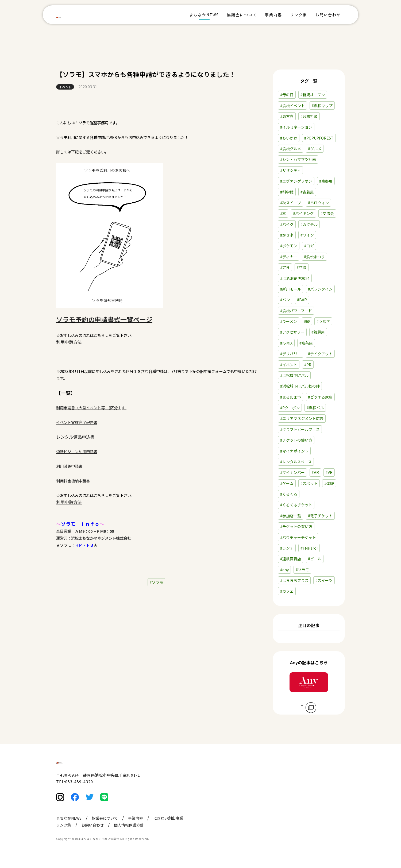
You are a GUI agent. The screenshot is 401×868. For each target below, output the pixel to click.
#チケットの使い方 (296, 440)
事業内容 (273, 15)
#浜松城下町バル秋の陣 (300, 386)
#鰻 (307, 321)
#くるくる (289, 494)
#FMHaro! (309, 548)
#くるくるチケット (296, 505)
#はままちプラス (294, 580)
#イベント (289, 365)
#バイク (287, 224)
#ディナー (289, 257)
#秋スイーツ (291, 203)
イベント (65, 87)
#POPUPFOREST (319, 138)
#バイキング (303, 213)
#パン (285, 300)
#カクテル (309, 224)
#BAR (302, 300)
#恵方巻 (287, 116)
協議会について (242, 15)
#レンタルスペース (296, 462)
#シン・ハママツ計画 (298, 159)
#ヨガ (309, 246)
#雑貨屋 (318, 332)
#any (284, 570)
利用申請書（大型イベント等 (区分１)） (91, 408)
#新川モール (291, 289)
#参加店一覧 (291, 516)
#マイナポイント (294, 451)
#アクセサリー (292, 332)
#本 (283, 213)
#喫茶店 (306, 343)
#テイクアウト (320, 354)
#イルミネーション (296, 127)
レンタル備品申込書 (75, 437)
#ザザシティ (290, 170)
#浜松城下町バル (294, 375)
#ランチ (287, 548)
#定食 (285, 267)
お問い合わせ (328, 15)
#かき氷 (287, 235)
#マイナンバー (292, 472)
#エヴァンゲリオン (296, 181)
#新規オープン (313, 95)
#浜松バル (315, 408)
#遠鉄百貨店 (291, 559)
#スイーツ (324, 580)
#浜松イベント (292, 106)
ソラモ (157, 582)
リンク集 (299, 15)
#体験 (329, 483)
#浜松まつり (314, 257)
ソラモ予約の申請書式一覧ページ (104, 319)
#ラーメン (289, 321)
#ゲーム (287, 483)
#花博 (302, 267)
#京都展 (326, 181)
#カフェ (287, 591)
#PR (308, 365)
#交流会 (327, 213)
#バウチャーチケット (298, 537)
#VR (329, 472)
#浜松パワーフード (296, 311)
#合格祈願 (309, 116)
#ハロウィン (318, 203)
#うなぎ (323, 321)
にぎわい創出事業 (168, 829)
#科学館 (287, 192)
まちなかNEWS (204, 15)
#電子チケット (320, 516)
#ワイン (307, 235)
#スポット (309, 483)
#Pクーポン (290, 408)
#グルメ (315, 149)
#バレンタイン (320, 289)
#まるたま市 (291, 397)
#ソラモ (302, 570)
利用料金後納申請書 (73, 481)
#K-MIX (286, 343)
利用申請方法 (69, 342)
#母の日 (287, 95)
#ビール (315, 559)
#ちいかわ (289, 138)
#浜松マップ (322, 106)
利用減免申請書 (69, 466)
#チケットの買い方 (296, 526)
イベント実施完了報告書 (77, 422)
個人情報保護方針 (129, 836)
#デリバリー (291, 354)
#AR (315, 472)
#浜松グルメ (291, 149)
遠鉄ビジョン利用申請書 (77, 451)
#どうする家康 (320, 397)
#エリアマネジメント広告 (302, 418)
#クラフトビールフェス (300, 429)
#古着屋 (307, 192)
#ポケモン (289, 246)
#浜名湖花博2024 (295, 278)
